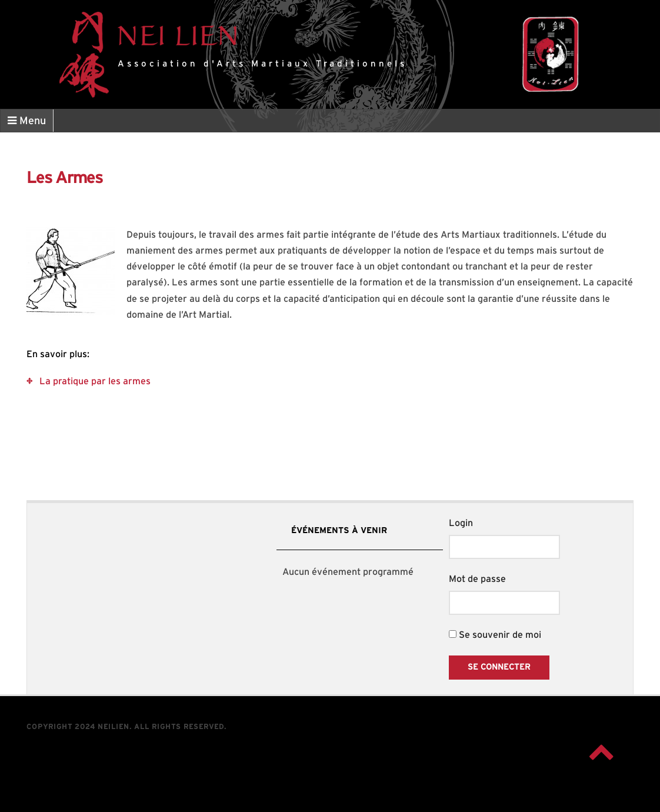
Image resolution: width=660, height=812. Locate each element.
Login (461, 523)
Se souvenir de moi (495, 635)
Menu (27, 121)
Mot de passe (477, 579)
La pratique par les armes (95, 381)
